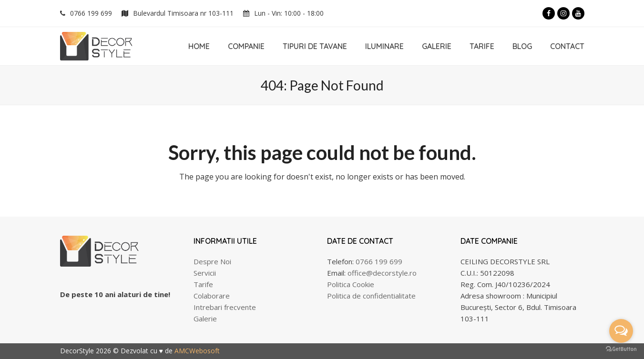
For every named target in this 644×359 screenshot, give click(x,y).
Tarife (203, 284)
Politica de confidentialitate (371, 296)
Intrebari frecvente (225, 307)
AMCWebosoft (197, 351)
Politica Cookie (351, 284)
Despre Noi (212, 261)
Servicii (205, 273)
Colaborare (212, 296)
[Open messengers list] (621, 331)
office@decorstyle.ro (382, 273)
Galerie (205, 319)
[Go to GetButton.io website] (621, 349)
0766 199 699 (91, 13)
